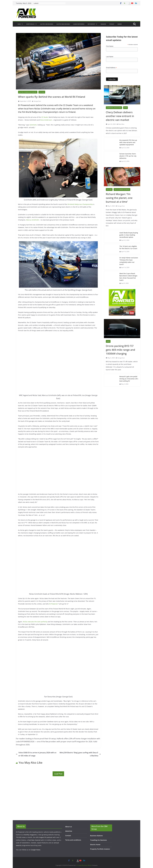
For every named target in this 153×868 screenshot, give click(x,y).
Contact (68, 836)
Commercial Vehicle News (114, 108)
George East (37, 101)
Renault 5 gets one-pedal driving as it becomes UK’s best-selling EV (129, 379)
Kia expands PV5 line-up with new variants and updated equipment (128, 142)
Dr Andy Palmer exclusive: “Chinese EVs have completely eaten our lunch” (129, 261)
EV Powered (53, 604)
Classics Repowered (79, 24)
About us (69, 827)
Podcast (112, 24)
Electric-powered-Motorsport (28, 92)
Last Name (110, 57)
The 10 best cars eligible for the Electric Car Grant (128, 247)
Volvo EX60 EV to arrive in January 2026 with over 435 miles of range (36, 754)
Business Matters (96, 836)
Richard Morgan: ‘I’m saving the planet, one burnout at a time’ (119, 198)
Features (42, 92)
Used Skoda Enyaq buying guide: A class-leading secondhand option (129, 235)
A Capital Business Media (84, 865)
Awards (120, 24)
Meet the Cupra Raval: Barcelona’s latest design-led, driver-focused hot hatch (129, 277)
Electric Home (95, 845)
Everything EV (30, 24)
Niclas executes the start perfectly (35, 622)
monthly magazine (30, 835)
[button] (22, 24)
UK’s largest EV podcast (44, 837)
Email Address (111, 68)
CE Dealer (45, 117)
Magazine (103, 24)
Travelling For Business (98, 840)
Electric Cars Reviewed (47, 24)
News (19, 24)
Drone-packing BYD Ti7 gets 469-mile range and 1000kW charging (120, 350)
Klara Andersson (46, 120)
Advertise (69, 831)
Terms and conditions (73, 840)
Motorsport (91, 24)
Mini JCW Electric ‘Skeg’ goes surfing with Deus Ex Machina (80, 754)
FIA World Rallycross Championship (80, 204)
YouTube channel (34, 840)
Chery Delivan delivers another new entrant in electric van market (120, 116)
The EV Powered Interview (122, 189)
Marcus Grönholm (33, 220)
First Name (110, 46)
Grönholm (33, 125)
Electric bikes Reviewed (63, 24)
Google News (36, 850)
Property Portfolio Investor (100, 849)
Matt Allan (121, 124)
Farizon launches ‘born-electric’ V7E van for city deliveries (128, 156)
